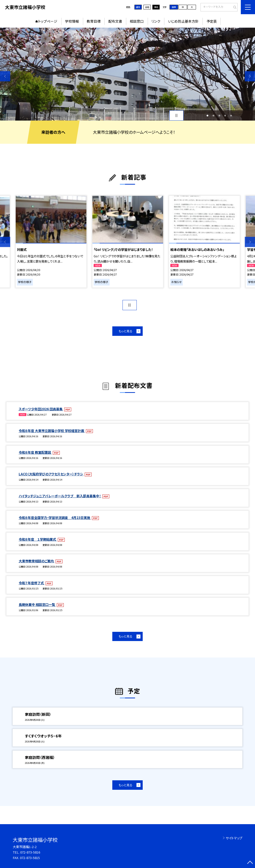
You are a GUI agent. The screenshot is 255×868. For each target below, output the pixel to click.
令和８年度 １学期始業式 (38, 539)
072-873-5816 (30, 852)
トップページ (48, 21)
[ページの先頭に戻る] (250, 863)
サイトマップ (234, 838)
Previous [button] (5, 76)
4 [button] (225, 116)
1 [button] (207, 116)
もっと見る (125, 331)
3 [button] (219, 116)
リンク (156, 21)
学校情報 (72, 21)
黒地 (156, 7)
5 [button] (231, 116)
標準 (174, 7)
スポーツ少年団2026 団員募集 (41, 409)
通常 (138, 7)
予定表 (212, 21)
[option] (127, 74)
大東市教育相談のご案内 (37, 561)
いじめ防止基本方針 (183, 21)
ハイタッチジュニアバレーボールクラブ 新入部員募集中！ (60, 496)
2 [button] (213, 116)
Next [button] (250, 76)
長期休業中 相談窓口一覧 (37, 605)
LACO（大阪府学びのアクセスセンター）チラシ (51, 474)
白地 (147, 7)
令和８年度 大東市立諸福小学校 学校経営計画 (52, 431)
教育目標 (94, 21)
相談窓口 (137, 21)
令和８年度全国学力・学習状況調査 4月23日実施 (55, 518)
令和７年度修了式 (32, 583)
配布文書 (115, 21)
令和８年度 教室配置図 (35, 452)
